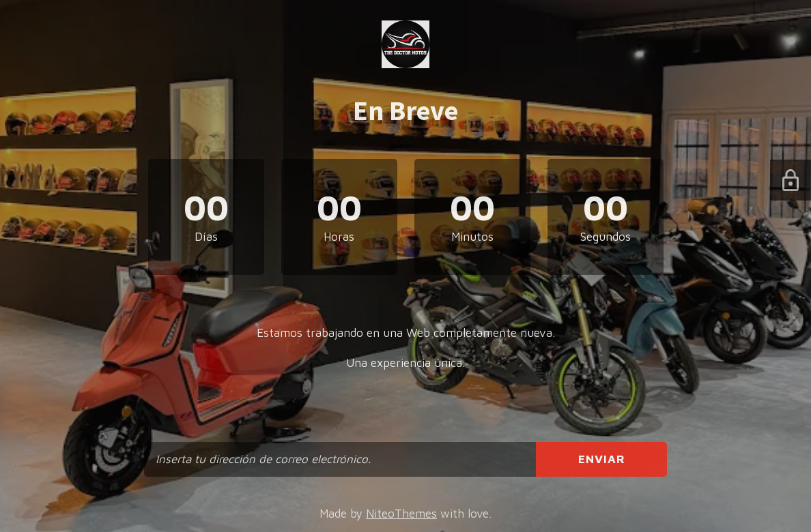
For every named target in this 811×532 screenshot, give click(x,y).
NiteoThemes (401, 514)
